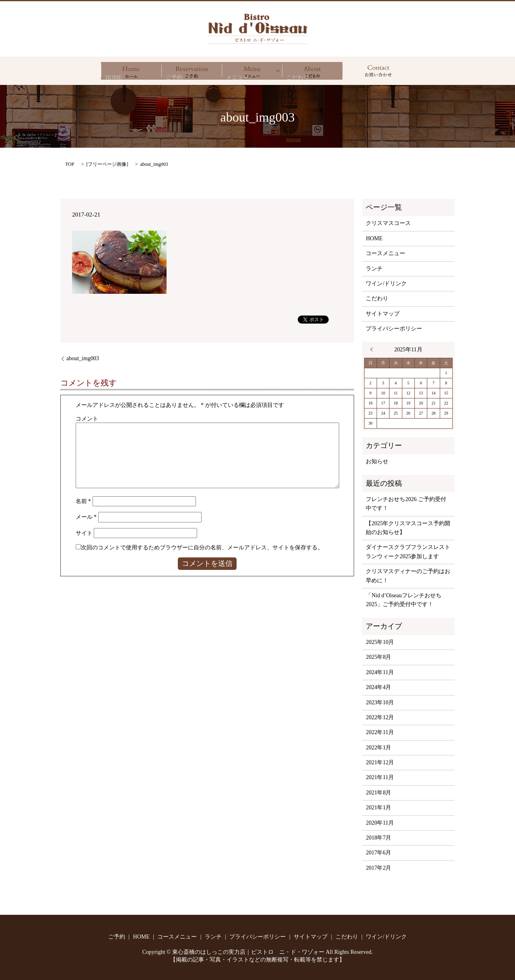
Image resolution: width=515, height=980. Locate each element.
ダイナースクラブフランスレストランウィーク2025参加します (408, 552)
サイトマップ (383, 314)
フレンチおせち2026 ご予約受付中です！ (406, 504)
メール (86, 517)
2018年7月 (378, 838)
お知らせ (377, 461)
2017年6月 (378, 853)
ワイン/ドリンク (386, 284)
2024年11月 (380, 672)
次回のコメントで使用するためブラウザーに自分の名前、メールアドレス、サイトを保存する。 (202, 548)
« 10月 (374, 349)
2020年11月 (380, 823)
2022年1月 (378, 748)
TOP (70, 164)
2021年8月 (378, 793)
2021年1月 (378, 808)
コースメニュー (385, 253)
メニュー (252, 71)
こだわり (312, 71)
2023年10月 (380, 703)
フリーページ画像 (107, 164)
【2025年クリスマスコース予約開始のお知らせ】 (408, 528)
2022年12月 (380, 717)
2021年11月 (380, 777)
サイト (84, 533)
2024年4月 (378, 687)
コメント (87, 419)
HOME (131, 71)
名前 (83, 501)
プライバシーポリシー (394, 329)
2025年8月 (378, 657)
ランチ (374, 269)
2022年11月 (380, 732)
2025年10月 (380, 642)
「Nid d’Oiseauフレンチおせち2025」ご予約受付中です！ (403, 600)
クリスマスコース (388, 223)
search (378, 71)
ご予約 (192, 71)
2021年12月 (380, 762)
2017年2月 (378, 868)
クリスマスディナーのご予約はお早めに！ (408, 576)
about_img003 (83, 358)
